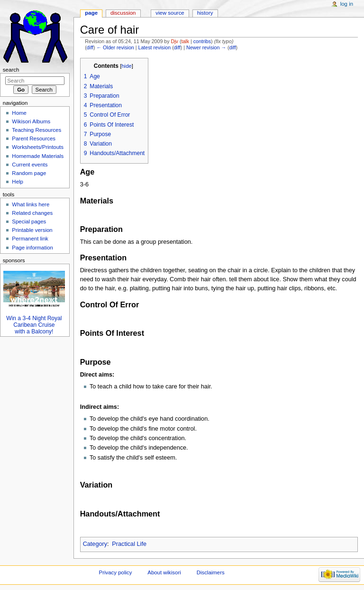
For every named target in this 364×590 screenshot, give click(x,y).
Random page (29, 173)
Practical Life (129, 544)
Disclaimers (211, 572)
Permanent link (30, 239)
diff (90, 47)
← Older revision (115, 47)
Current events (30, 165)
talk (185, 41)
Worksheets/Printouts (38, 147)
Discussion (123, 13)
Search (11, 70)
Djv (175, 41)
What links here (31, 204)
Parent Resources (34, 138)
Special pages (29, 221)
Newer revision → (206, 47)
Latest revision (154, 47)
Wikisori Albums (31, 121)
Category (95, 544)
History (205, 13)
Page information (32, 248)
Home (19, 113)
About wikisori (164, 572)
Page (91, 13)
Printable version (32, 230)
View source (170, 13)
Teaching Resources (36, 130)
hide (126, 66)
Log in (347, 4)
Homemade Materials (38, 156)
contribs (202, 41)
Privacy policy (116, 572)
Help (18, 182)
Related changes (32, 213)
